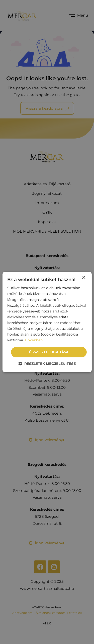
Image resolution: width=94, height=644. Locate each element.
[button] (47, 364)
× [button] (84, 278)
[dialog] (47, 322)
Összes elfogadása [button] (49, 352)
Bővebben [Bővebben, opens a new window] (34, 340)
